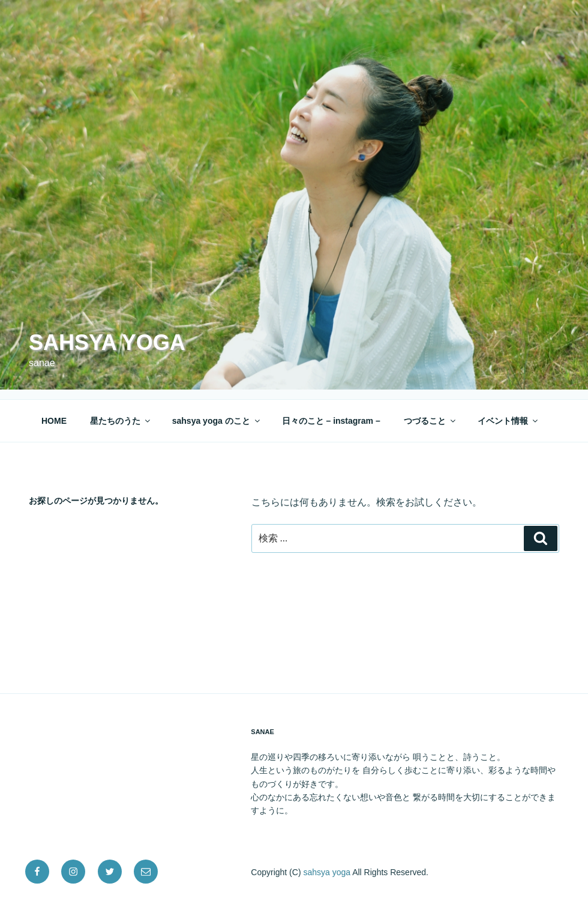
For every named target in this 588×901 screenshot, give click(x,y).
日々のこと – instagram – (331, 421)
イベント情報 (508, 421)
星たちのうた (121, 421)
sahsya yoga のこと (217, 421)
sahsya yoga (107, 342)
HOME (54, 421)
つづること (430, 421)
